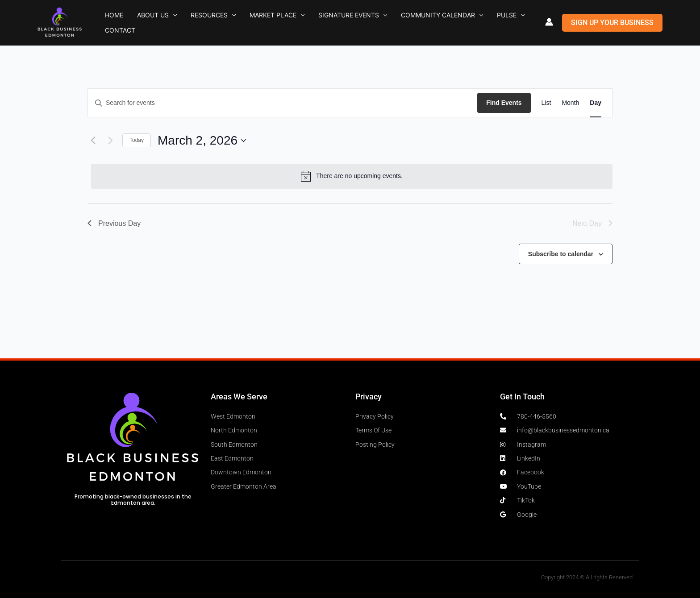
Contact (491, 23)
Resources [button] (192, 23)
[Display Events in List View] (546, 103)
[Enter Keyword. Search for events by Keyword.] (283, 103)
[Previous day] (93, 141)
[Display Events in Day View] (596, 103)
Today (137, 140)
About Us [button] (144, 23)
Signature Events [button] (315, 23)
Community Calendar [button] (396, 23)
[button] (160, 23)
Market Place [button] (248, 23)
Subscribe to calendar (561, 254)
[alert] (352, 176)
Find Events (504, 103)
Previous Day (114, 223)
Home (110, 23)
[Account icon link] (549, 22)
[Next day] (110, 141)
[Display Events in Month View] (570, 103)
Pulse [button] (457, 23)
